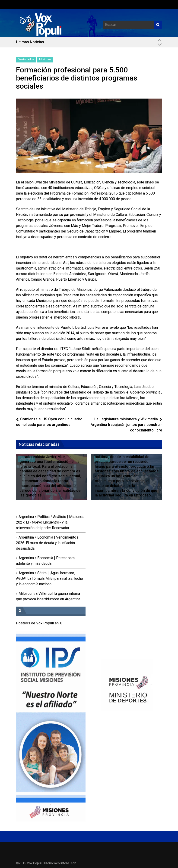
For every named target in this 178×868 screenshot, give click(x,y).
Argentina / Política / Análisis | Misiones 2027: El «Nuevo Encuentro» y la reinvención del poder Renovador (50, 522)
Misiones (45, 59)
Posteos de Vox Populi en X (39, 623)
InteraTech (68, 863)
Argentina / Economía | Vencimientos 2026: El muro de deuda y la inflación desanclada (47, 543)
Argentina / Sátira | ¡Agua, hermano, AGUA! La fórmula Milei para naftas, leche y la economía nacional (49, 578)
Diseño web (51, 863)
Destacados (26, 59)
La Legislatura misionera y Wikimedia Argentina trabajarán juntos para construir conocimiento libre (126, 425)
